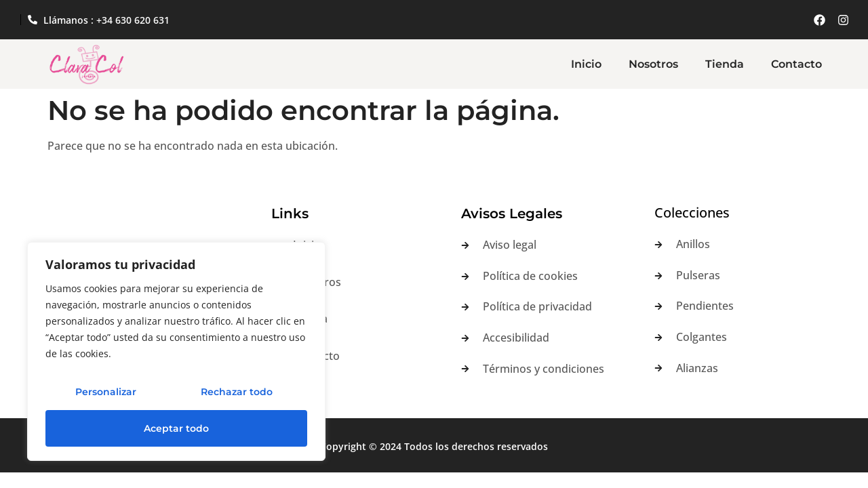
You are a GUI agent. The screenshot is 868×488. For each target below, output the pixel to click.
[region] (176, 352)
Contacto (796, 64)
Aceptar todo (176, 428)
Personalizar (106, 392)
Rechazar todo (237, 392)
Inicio (586, 64)
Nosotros (653, 64)
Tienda (725, 64)
